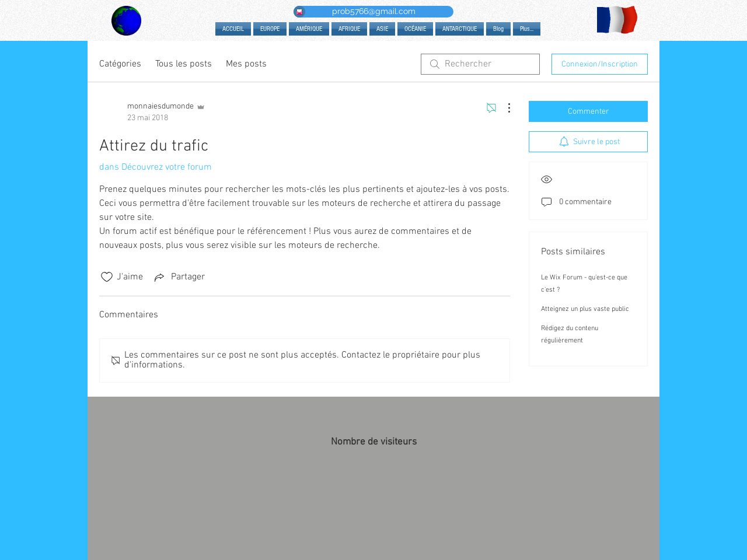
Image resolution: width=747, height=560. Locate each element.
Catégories (120, 64)
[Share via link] (179, 277)
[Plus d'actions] (503, 108)
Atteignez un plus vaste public (585, 309)
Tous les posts (184, 64)
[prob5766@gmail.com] (373, 12)
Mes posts (246, 64)
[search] (480, 64)
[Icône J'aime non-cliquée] (107, 277)
